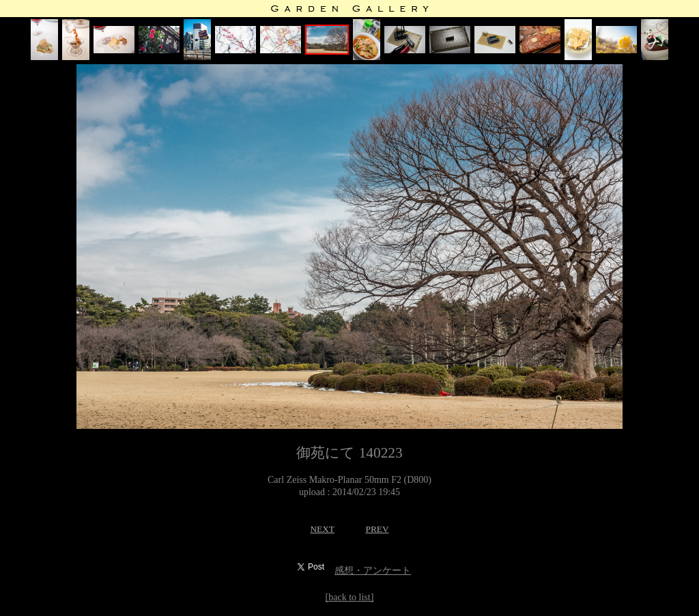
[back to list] (350, 597)
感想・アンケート (373, 571)
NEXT (322, 529)
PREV (377, 529)
